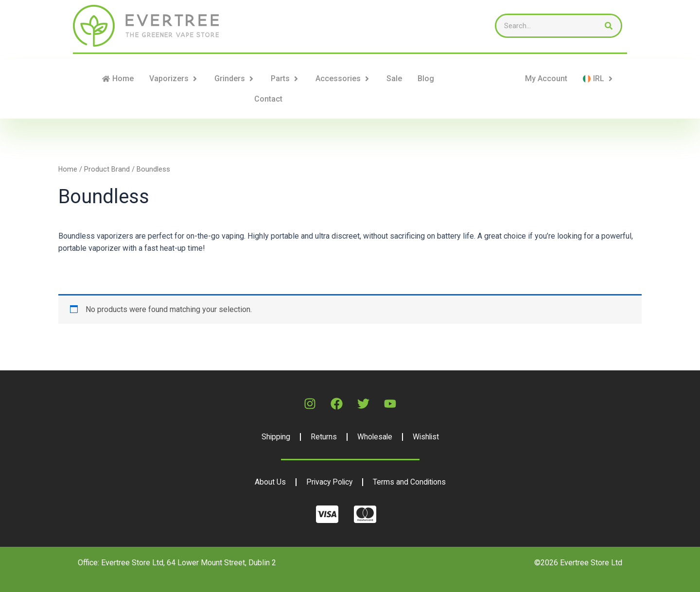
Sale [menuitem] (394, 78)
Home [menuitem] (123, 78)
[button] (195, 79)
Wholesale (374, 437)
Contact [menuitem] (268, 99)
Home (68, 169)
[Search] (609, 26)
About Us (268, 482)
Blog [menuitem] (426, 78)
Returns (323, 437)
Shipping (274, 437)
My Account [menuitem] (546, 78)
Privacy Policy (329, 482)
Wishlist (427, 437)
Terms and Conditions (410, 482)
